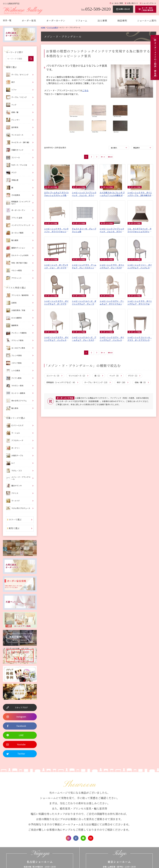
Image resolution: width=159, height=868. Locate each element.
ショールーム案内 (147, 20)
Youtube (91, 838)
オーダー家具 (29, 20)
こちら (85, 90)
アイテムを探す (53, 27)
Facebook (76, 838)
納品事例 (122, 20)
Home (43, 27)
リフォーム (81, 20)
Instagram (68, 838)
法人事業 (102, 20)
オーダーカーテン (56, 20)
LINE (83, 838)
